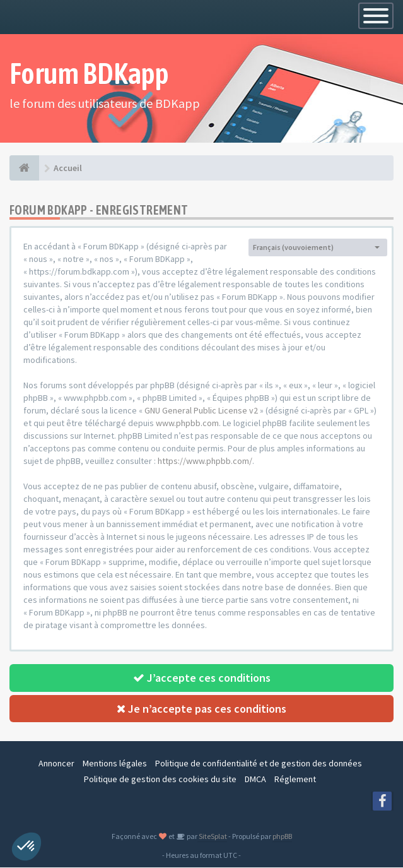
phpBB (282, 837)
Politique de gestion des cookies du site (160, 780)
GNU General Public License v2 (201, 410)
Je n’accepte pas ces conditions (201, 709)
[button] (26, 847)
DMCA (255, 780)
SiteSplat (212, 837)
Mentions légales (115, 764)
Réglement (295, 780)
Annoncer (56, 764)
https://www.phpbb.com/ (205, 461)
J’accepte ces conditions (202, 678)
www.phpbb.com (187, 423)
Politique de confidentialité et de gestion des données (259, 764)
